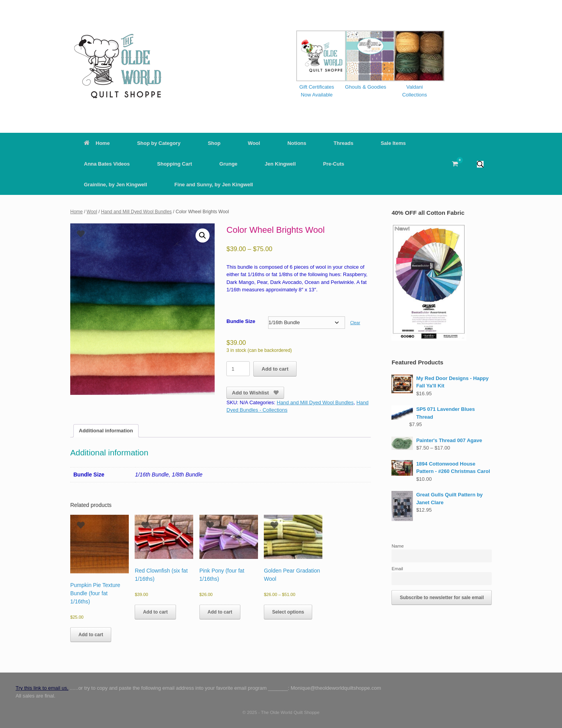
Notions (297, 143)
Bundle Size (241, 321)
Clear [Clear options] (355, 323)
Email (397, 568)
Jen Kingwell (280, 164)
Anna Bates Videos (107, 164)
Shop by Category (159, 143)
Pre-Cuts (334, 164)
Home (97, 143)
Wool (254, 143)
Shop (214, 143)
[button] (480, 164)
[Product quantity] (238, 369)
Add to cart (275, 369)
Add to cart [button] (91, 635)
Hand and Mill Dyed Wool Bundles (136, 212)
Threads (344, 143)
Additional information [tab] (106, 431)
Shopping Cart (175, 164)
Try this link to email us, (42, 688)
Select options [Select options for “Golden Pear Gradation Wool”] (288, 612)
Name (397, 546)
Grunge (228, 164)
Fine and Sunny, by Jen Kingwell (214, 185)
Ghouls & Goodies (366, 87)
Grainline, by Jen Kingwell (116, 185)
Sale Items (393, 143)
